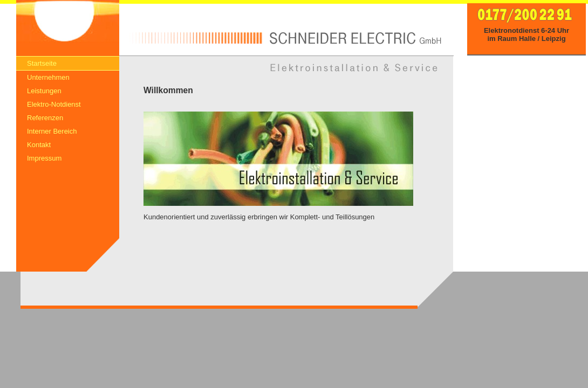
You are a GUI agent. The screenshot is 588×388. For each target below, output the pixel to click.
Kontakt (39, 145)
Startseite (42, 63)
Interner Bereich (52, 131)
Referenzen (45, 118)
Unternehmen (48, 77)
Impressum (44, 158)
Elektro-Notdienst (54, 104)
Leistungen (44, 91)
